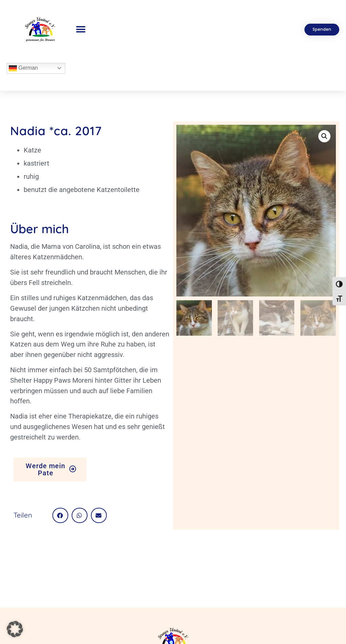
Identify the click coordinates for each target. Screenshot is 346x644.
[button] (81, 30)
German (23, 68)
